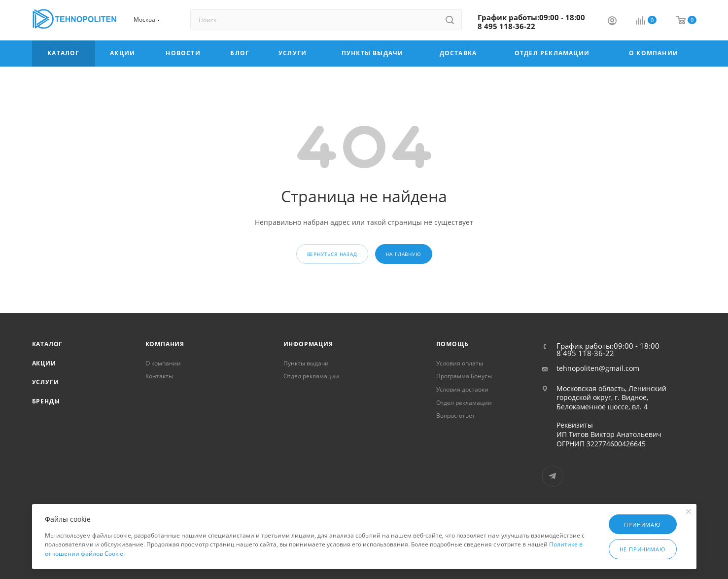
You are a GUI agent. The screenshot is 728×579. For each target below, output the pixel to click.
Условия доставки (462, 389)
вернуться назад (332, 254)
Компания (165, 344)
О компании (163, 363)
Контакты (159, 376)
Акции (44, 363)
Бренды (46, 401)
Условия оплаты (460, 363)
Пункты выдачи (306, 363)
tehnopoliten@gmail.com (598, 368)
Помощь (452, 344)
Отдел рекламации (311, 376)
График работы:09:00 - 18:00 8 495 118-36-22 (531, 22)
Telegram (553, 476)
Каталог (48, 344)
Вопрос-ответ (456, 416)
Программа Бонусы (464, 376)
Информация (308, 344)
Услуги (46, 382)
